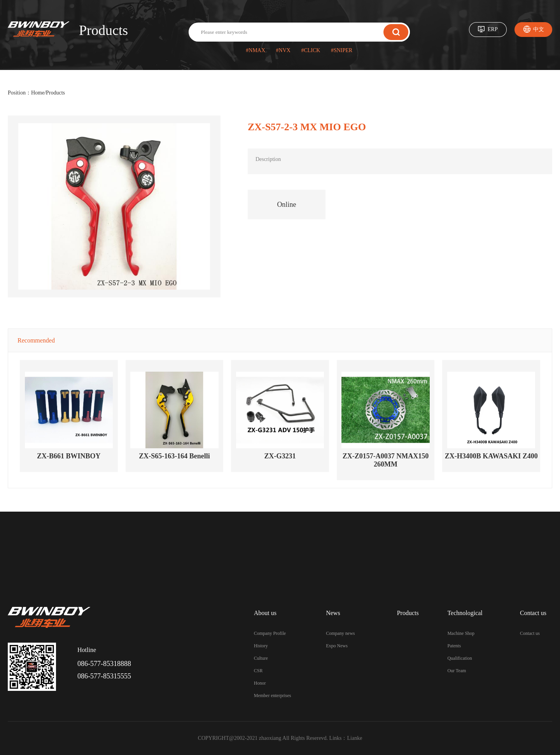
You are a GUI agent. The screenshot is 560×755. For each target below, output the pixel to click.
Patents (454, 646)
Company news (340, 633)
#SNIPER (342, 50)
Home (38, 93)
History (261, 646)
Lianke (355, 738)
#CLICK (311, 50)
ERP (493, 29)
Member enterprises (273, 696)
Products (55, 93)
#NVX (283, 50)
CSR (258, 671)
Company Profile (270, 633)
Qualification (459, 658)
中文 (539, 29)
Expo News (337, 646)
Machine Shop (461, 633)
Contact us (530, 633)
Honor (260, 683)
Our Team (457, 671)
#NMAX (255, 50)
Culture (261, 658)
